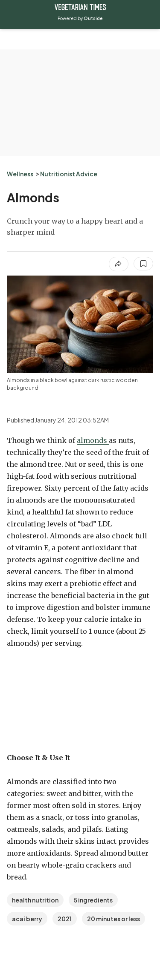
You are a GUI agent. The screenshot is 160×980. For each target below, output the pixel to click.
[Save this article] (143, 264)
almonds (93, 440)
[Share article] (119, 264)
